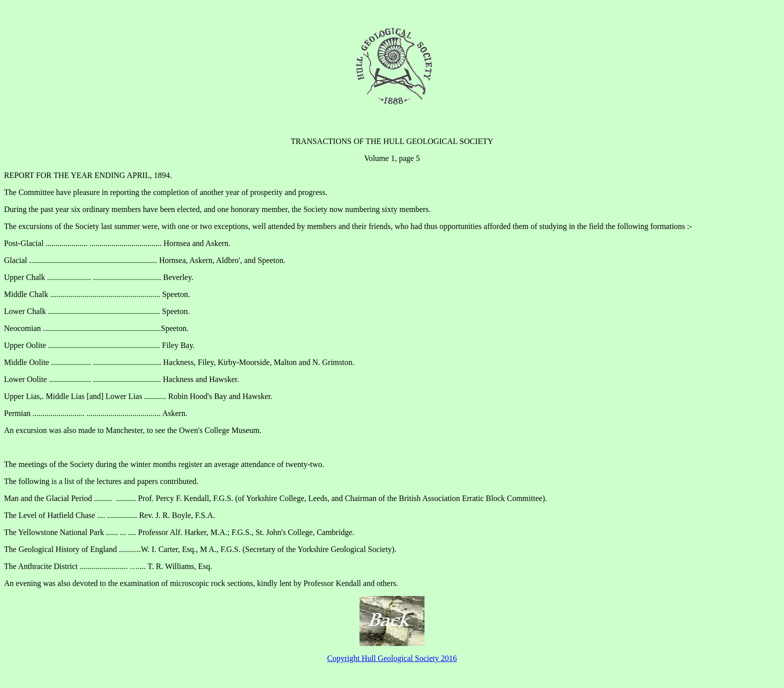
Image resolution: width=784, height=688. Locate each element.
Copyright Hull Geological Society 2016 (392, 658)
